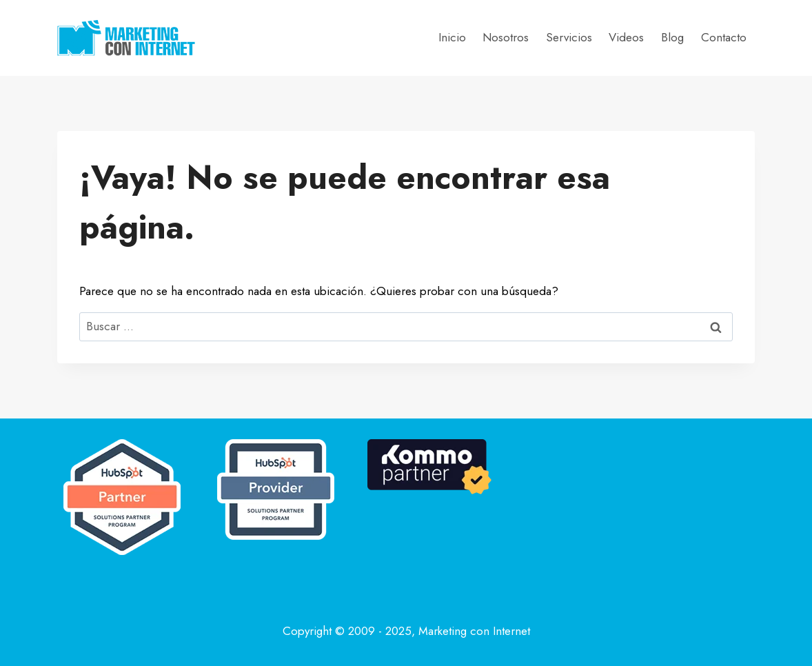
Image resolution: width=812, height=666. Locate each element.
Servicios (569, 37)
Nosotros (506, 37)
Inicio (452, 37)
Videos (626, 37)
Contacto (724, 37)
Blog (672, 37)
